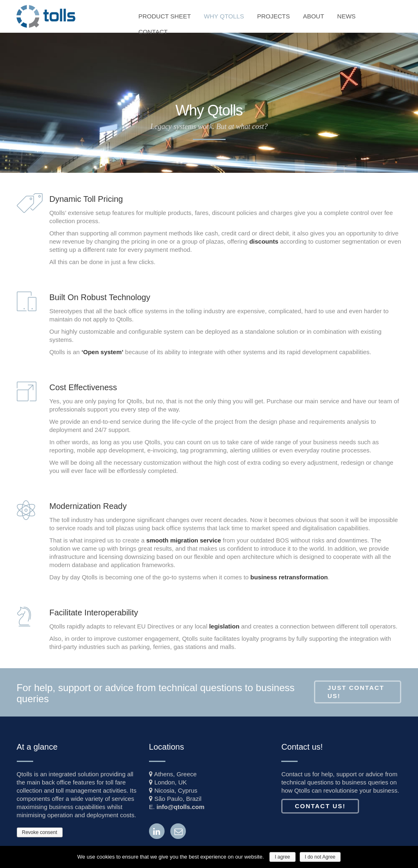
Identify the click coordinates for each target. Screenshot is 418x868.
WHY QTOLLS (224, 16)
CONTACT (153, 32)
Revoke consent (40, 832)
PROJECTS (273, 16)
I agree (282, 857)
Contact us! (320, 806)
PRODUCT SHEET (165, 16)
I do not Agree (320, 857)
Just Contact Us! (356, 692)
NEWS (347, 16)
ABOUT (314, 16)
